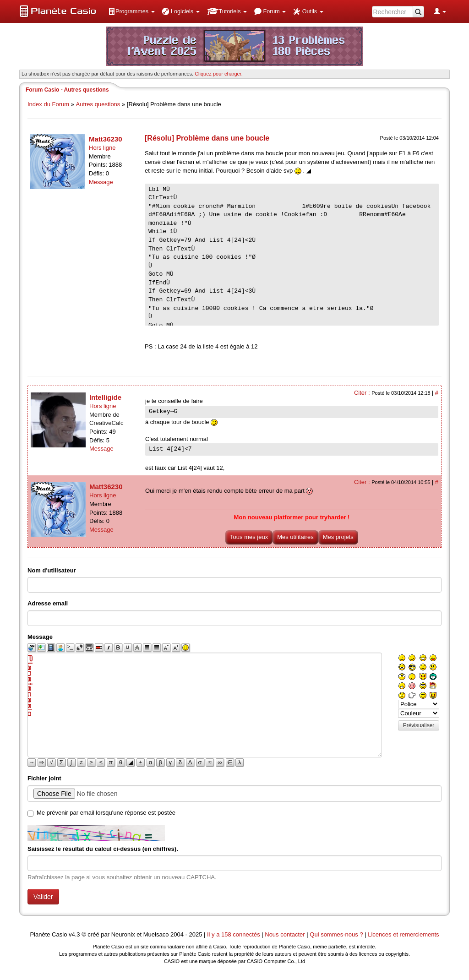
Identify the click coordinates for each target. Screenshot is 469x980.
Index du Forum (48, 104)
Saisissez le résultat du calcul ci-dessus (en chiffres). (103, 849)
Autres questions (98, 104)
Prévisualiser (419, 725)
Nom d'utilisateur (52, 570)
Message (101, 182)
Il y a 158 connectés (234, 934)
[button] (131, 11)
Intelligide (105, 397)
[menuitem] (131, 11)
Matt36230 (106, 139)
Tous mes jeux (249, 537)
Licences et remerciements (403, 934)
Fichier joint (44, 778)
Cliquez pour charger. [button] (219, 74)
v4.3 (74, 934)
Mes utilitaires (295, 537)
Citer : (363, 393)
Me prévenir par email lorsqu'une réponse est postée (106, 813)
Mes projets (338, 537)
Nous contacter (285, 934)
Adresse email (48, 603)
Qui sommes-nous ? (336, 934)
